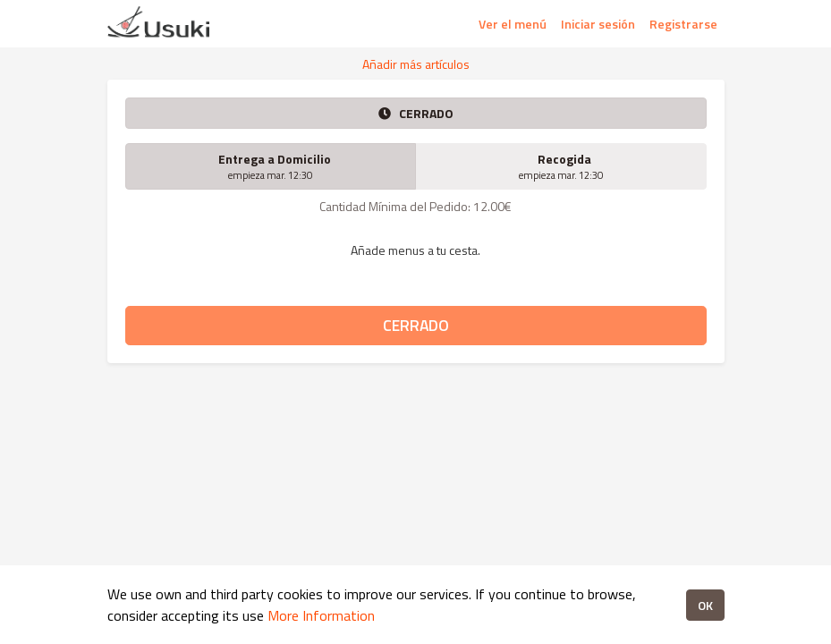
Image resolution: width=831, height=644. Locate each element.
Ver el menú (513, 24)
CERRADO (416, 325)
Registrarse (683, 24)
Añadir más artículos (416, 64)
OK (705, 605)
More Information (321, 615)
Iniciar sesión (598, 24)
